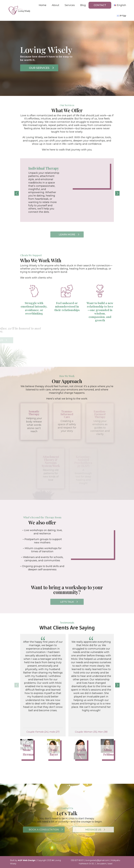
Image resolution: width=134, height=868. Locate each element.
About (55, 5)
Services (70, 5)
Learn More (67, 234)
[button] (117, 193)
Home (43, 5)
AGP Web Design (27, 860)
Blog (83, 5)
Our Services (42, 68)
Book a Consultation (43, 830)
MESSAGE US (93, 830)
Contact (100, 5)
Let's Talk (67, 602)
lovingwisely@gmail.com (97, 860)
